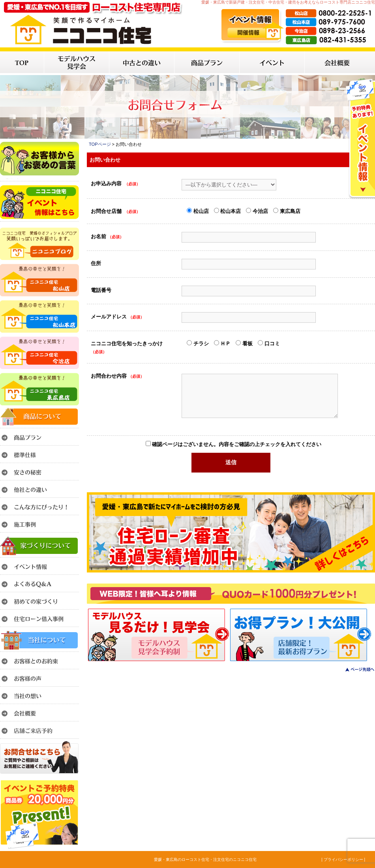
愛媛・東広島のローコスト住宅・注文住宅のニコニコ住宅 (205, 860)
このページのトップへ (355, 669)
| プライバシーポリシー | (343, 860)
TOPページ (100, 144)
